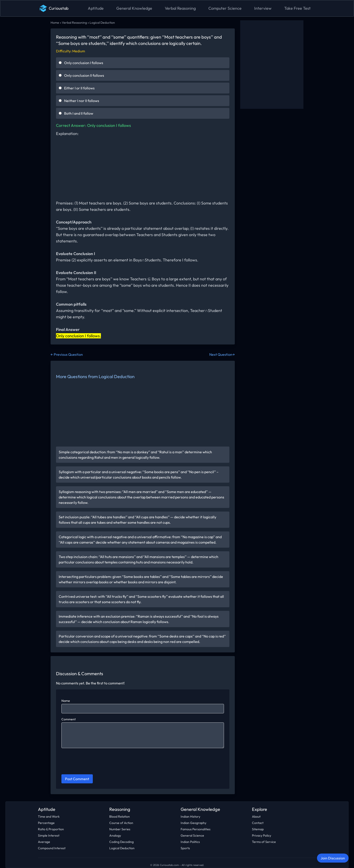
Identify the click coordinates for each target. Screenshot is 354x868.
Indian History (190, 817)
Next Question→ (222, 354)
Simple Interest (49, 835)
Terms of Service (264, 842)
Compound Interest (52, 848)
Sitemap (258, 829)
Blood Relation (120, 817)
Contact (258, 823)
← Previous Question (67, 354)
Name (66, 701)
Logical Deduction (102, 23)
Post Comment (77, 779)
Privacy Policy (262, 835)
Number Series (120, 829)
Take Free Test (297, 8)
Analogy (115, 835)
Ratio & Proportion (51, 829)
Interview (263, 8)
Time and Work (49, 817)
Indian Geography (193, 823)
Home (55, 23)
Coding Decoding (121, 842)
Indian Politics (190, 842)
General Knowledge (134, 8)
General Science (192, 835)
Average (44, 842)
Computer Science (225, 8)
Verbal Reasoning (180, 8)
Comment (69, 719)
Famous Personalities (196, 829)
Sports (185, 848)
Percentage (46, 823)
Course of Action (121, 823)
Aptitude (96, 8)
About (256, 817)
